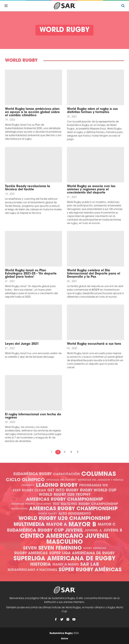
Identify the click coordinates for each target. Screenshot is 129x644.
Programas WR (93, 486)
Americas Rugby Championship (64, 500)
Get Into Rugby (63, 491)
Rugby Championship (98, 504)
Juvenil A (93, 531)
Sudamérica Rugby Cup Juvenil (45, 531)
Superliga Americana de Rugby (64, 559)
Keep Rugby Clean (29, 491)
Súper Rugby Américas (90, 570)
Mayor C (107, 525)
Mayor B (82, 525)
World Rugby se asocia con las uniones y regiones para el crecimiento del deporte (91, 190)
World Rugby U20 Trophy (65, 495)
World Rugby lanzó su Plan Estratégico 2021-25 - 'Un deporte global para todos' (31, 274)
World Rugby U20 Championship (64, 519)
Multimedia (29, 525)
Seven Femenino (60, 548)
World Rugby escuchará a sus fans (94, 344)
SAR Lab (90, 565)
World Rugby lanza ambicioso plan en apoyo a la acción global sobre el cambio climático (32, 112)
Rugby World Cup (98, 491)
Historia (41, 565)
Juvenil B (113, 531)
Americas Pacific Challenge (31, 504)
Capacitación (67, 474)
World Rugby (47, 514)
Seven (30, 548)
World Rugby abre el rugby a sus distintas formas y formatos (92, 111)
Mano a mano (66, 565)
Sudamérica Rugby (33, 474)
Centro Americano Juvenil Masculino (64, 539)
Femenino (28, 485)
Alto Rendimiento (75, 514)
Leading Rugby (57, 485)
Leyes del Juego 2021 (22, 344)
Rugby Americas (95, 548)
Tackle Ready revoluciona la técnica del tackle (28, 188)
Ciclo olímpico (25, 480)
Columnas (99, 474)
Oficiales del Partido (61, 480)
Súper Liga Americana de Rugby (82, 553)
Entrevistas (19, 509)
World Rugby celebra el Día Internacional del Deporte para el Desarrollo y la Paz (94, 274)
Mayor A (57, 525)
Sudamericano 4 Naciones (32, 570)
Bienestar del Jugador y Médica (101, 480)
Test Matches (65, 504)
